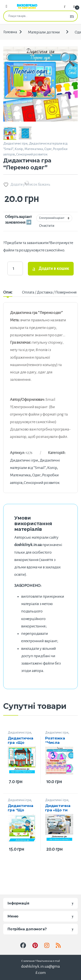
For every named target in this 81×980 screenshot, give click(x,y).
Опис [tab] (8, 292)
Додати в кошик (54, 268)
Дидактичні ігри (15, 143)
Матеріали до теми (44, 32)
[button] (67, 83)
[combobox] (35, 16)
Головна (10, 32)
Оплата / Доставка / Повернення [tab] (49, 292)
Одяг (48, 149)
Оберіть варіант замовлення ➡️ (18, 219)
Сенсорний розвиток (32, 154)
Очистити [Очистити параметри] (47, 226)
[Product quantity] (15, 268)
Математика (34, 149)
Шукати (72, 16)
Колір (19, 149)
